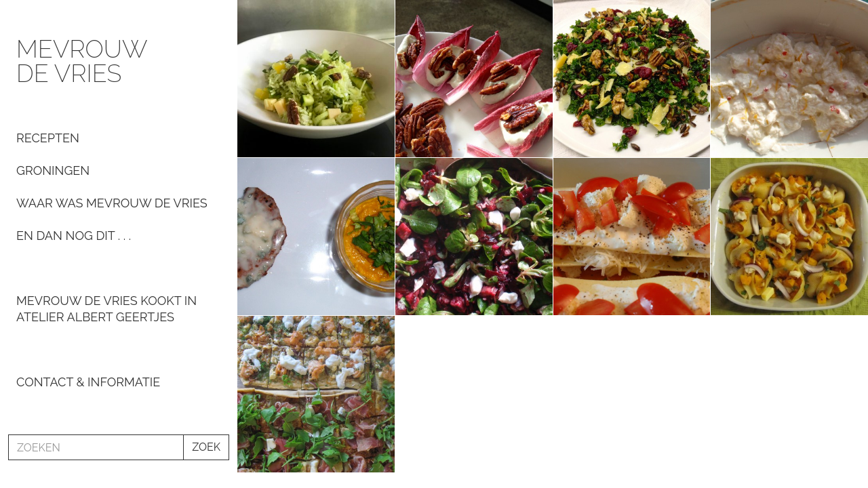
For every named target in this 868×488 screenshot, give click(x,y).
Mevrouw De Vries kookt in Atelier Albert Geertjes (106, 309)
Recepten (48, 138)
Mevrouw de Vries (81, 61)
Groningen (53, 170)
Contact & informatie (88, 382)
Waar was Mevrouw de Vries (112, 203)
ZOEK (206, 447)
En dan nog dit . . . (74, 236)
